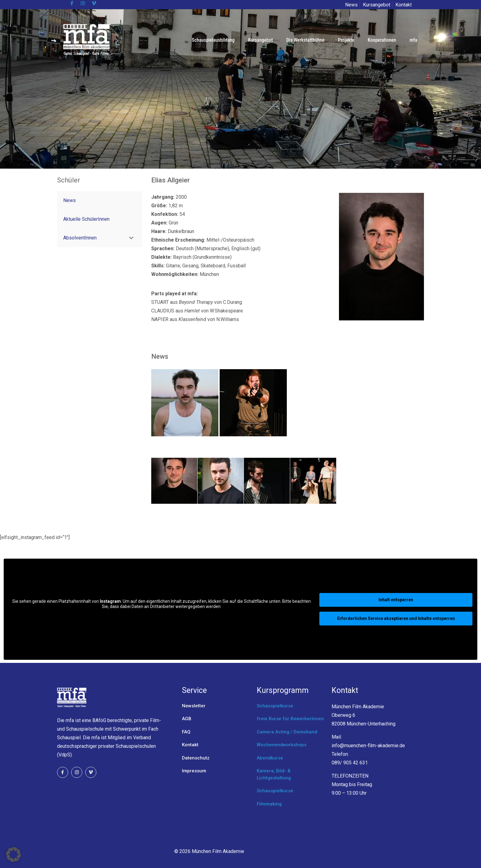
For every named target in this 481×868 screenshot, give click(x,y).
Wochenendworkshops (282, 745)
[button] (13, 855)
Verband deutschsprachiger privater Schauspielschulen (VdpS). (106, 746)
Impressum (194, 771)
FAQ (186, 732)
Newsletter (194, 706)
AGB (187, 719)
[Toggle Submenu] (131, 238)
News (351, 5)
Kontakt (404, 5)
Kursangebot (377, 5)
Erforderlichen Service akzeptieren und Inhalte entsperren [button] (396, 618)
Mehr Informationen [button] (162, 617)
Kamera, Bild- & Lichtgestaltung (274, 774)
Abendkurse (270, 758)
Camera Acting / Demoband (287, 732)
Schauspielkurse (275, 706)
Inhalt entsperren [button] (396, 600)
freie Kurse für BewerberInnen (290, 719)
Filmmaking (269, 804)
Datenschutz (196, 758)
